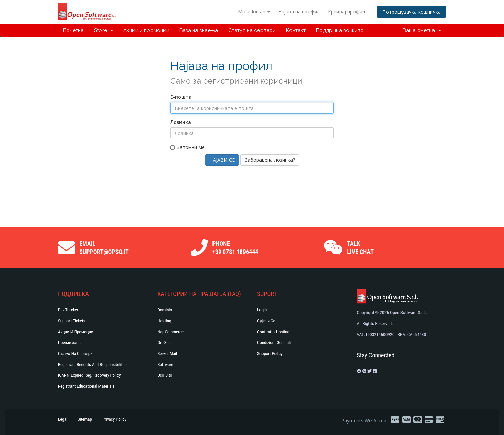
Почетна (73, 30)
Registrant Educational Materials (86, 386)
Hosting (164, 321)
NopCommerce (171, 332)
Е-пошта (181, 97)
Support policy (270, 353)
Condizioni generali (274, 343)
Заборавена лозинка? (270, 160)
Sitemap (85, 419)
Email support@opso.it (104, 248)
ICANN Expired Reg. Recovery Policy (89, 375)
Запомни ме (187, 147)
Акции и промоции (146, 30)
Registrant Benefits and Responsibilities (93, 364)
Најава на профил (299, 11)
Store (104, 30)
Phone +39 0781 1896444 (235, 248)
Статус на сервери (252, 30)
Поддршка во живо (340, 30)
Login (262, 310)
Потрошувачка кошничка (412, 12)
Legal (63, 419)
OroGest (165, 343)
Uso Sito (165, 375)
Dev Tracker (68, 310)
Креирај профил (346, 11)
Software (166, 364)
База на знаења (199, 30)
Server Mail (167, 353)
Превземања (70, 343)
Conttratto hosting (273, 332)
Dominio (165, 310)
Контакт (296, 30)
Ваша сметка (422, 30)
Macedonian (254, 11)
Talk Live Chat (360, 248)
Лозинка (181, 122)
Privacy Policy (114, 419)
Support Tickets (72, 321)
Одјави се (266, 321)
